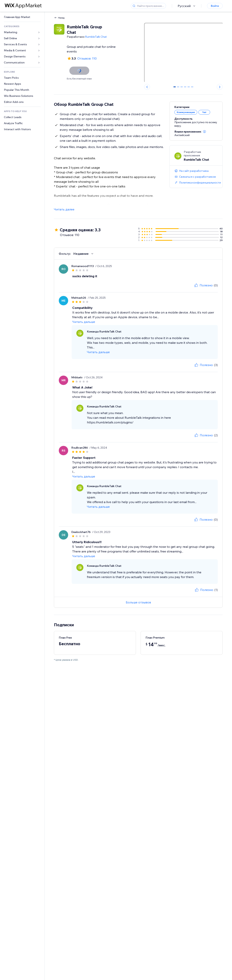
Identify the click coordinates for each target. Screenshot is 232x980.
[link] (22, 17)
